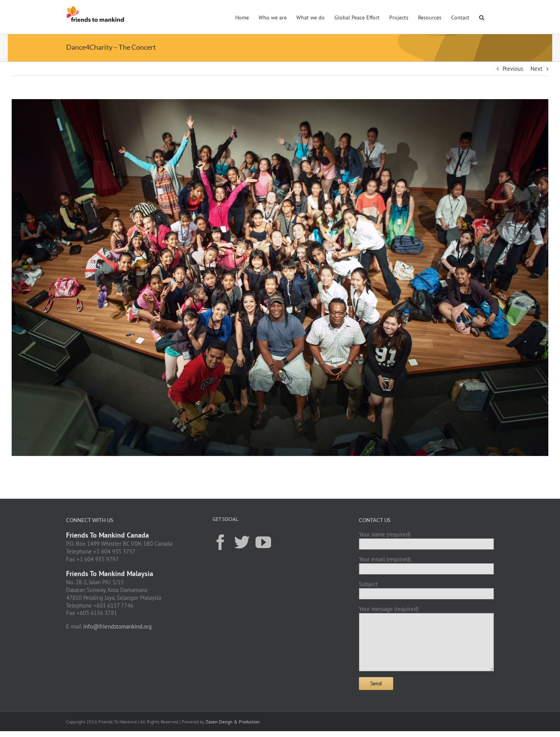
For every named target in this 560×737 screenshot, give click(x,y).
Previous (513, 69)
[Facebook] (220, 542)
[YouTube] (263, 542)
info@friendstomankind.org (117, 626)
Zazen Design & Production (233, 722)
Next (536, 69)
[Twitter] (242, 542)
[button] (482, 17)
